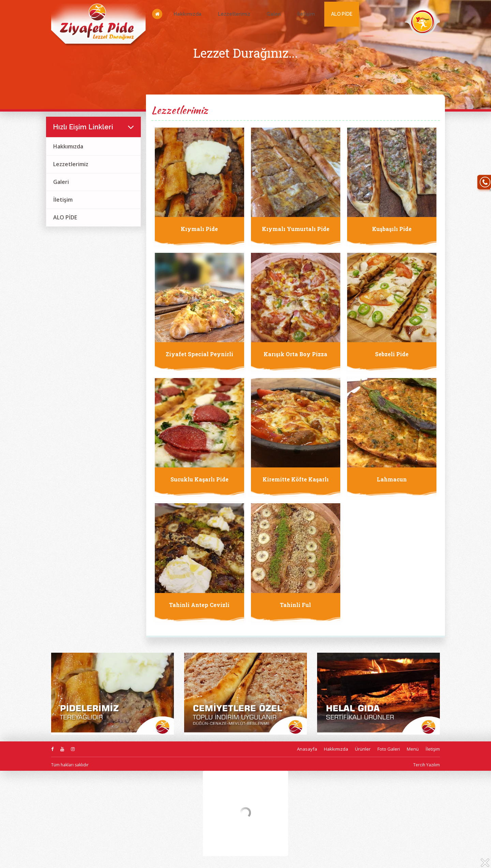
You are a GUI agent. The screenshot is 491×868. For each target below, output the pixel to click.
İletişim (306, 14)
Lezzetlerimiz (234, 14)
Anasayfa (307, 749)
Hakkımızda (188, 14)
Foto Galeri (389, 749)
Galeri (274, 14)
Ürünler (363, 749)
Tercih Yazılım (427, 765)
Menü (413, 749)
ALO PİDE (342, 14)
